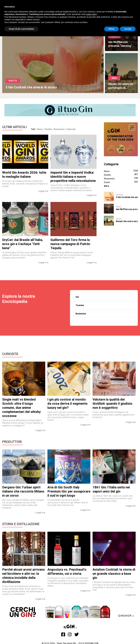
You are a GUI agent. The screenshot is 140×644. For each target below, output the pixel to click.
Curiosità (10, 354)
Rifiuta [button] (112, 29)
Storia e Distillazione (21, 524)
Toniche (80, 305)
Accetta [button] (128, 29)
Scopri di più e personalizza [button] (21, 29)
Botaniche (81, 314)
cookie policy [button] (91, 14)
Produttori (12, 442)
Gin (77, 297)
